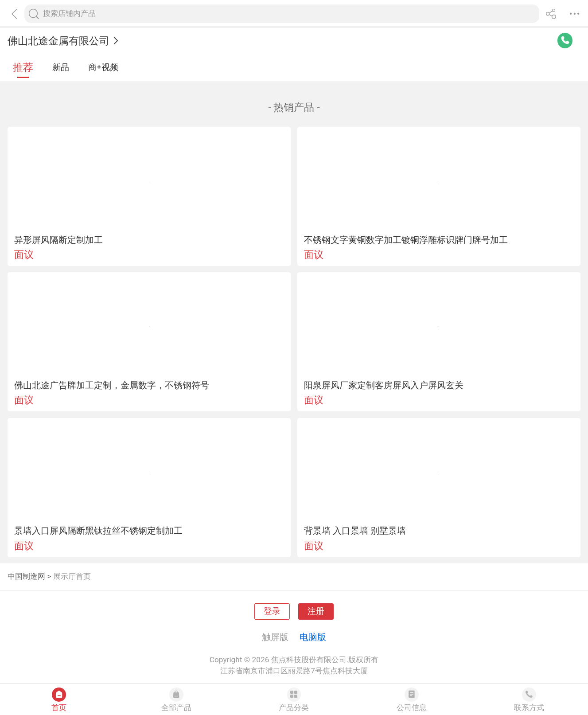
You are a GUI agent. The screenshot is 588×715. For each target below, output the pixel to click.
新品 (61, 67)
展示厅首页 (72, 576)
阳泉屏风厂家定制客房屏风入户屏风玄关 (384, 385)
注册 (316, 611)
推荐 (23, 68)
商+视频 (103, 67)
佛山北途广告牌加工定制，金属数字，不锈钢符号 (112, 385)
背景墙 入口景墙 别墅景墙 (355, 531)
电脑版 (313, 637)
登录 (272, 611)
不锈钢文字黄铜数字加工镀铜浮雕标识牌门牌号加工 (406, 240)
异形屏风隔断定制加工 (58, 240)
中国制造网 (26, 576)
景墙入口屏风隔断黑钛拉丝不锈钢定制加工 (98, 531)
